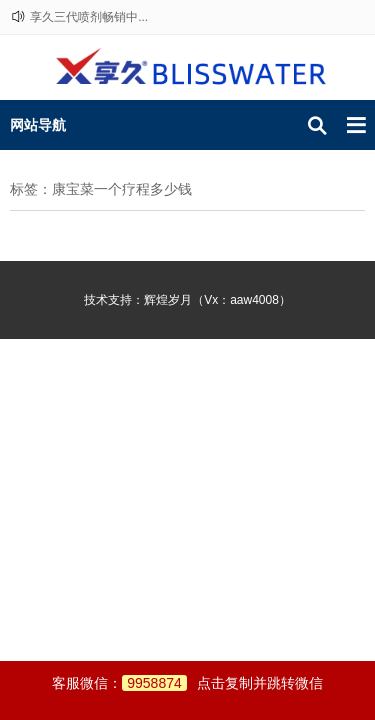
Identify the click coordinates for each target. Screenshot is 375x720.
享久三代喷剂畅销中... (89, 17)
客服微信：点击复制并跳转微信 (187, 683)
